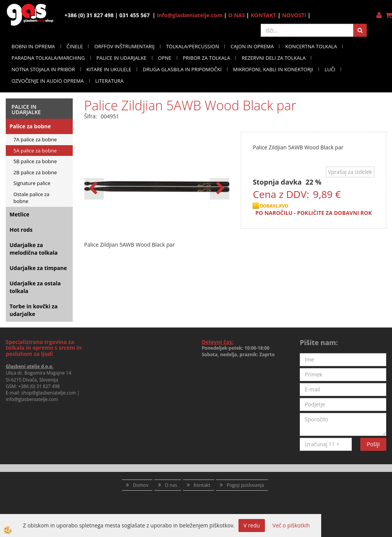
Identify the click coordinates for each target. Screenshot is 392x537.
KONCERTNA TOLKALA (311, 46)
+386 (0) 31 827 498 (39, 386)
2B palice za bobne (35, 172)
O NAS (237, 15)
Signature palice (32, 183)
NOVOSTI (294, 15)
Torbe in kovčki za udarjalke (33, 310)
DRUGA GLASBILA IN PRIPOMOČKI (182, 69)
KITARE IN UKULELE (109, 69)
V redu (252, 525)
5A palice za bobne (35, 151)
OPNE (165, 58)
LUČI (330, 69)
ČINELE (75, 46)
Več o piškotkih (291, 525)
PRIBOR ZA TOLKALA (207, 58)
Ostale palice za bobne (31, 198)
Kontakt (202, 485)
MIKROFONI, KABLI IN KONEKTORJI (273, 69)
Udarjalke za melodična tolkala (33, 249)
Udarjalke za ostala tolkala (35, 287)
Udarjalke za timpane (38, 268)
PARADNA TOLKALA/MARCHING (48, 58)
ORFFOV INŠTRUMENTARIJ (124, 46)
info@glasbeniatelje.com (190, 15)
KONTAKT (264, 15)
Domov (140, 485)
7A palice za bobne (35, 139)
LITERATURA (109, 81)
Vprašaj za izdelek (350, 172)
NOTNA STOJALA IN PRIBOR (43, 69)
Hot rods (21, 230)
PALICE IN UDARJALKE (122, 58)
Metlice (20, 214)
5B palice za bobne (35, 161)
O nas (171, 485)
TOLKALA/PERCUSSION (193, 46)
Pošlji (373, 444)
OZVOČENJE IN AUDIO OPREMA (48, 81)
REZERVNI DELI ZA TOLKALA (274, 58)
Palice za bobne (30, 126)
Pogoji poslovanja (245, 485)
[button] (220, 189)
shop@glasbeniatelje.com (49, 393)
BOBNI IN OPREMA (33, 46)
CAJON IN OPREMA (252, 46)
